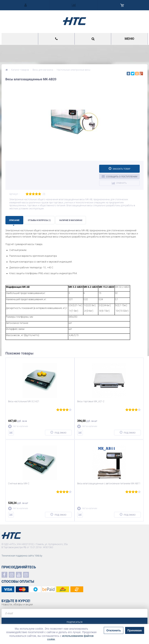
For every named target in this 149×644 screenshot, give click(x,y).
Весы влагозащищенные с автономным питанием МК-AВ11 (109, 484)
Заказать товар (120, 169)
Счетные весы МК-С (19, 484)
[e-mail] (75, 613)
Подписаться (74, 622)
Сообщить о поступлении (120, 176)
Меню (129, 39)
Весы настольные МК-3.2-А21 (24, 401)
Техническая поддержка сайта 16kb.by (22, 556)
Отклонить (114, 630)
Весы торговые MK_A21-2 (91, 401)
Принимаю (135, 630)
